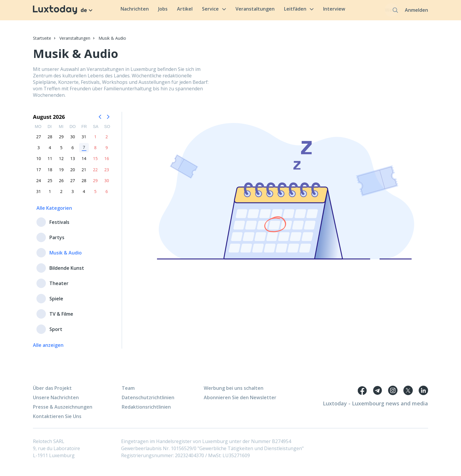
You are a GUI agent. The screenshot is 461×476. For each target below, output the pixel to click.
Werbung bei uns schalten (234, 392)
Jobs (152, 11)
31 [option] (84, 140)
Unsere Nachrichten (56, 401)
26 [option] (61, 184)
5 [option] (61, 151)
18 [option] (50, 173)
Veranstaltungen (244, 11)
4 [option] (50, 151)
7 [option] (84, 150)
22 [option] (95, 173)
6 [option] (73, 151)
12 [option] (61, 162)
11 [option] (50, 162)
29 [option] (61, 140)
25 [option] (50, 184)
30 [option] (73, 140)
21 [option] (84, 173)
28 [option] (50, 140)
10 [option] (39, 162)
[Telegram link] (378, 394)
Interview (324, 11)
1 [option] (95, 140)
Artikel (174, 11)
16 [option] (107, 162)
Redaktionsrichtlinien (146, 410)
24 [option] (39, 184)
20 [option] (73, 173)
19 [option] (61, 173)
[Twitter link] (408, 394)
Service (203, 11)
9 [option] (107, 151)
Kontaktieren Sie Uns (57, 420)
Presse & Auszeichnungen (63, 410)
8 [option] (95, 151)
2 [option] (107, 140)
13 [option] (73, 162)
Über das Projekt (52, 392)
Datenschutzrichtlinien (148, 401)
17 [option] (39, 173)
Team (128, 392)
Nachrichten (124, 11)
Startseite (42, 41)
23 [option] (107, 173)
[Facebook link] (362, 394)
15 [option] (95, 162)
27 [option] (39, 140)
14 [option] (84, 162)
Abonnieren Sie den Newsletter (240, 401)
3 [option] (39, 151)
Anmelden (416, 12)
